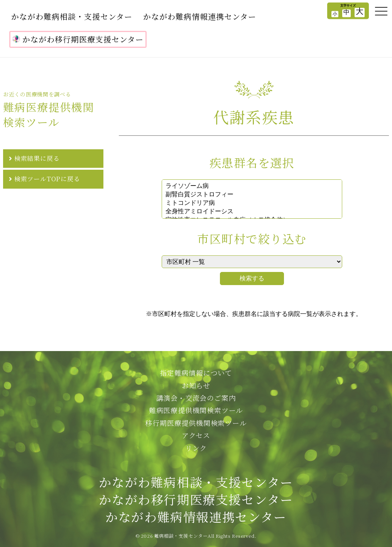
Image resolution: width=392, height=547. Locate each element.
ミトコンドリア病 (252, 203)
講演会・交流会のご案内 (196, 398)
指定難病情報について (196, 373)
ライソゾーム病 (252, 186)
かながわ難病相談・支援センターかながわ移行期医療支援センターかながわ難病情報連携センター (196, 499)
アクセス (196, 435)
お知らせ (196, 385)
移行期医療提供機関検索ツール (196, 423)
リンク (196, 448)
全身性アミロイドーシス (252, 212)
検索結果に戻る (37, 158)
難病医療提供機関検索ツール (196, 410)
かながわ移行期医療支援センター (78, 39)
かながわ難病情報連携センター (200, 16)
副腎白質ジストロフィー (252, 195)
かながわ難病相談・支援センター (72, 16)
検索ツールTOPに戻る (47, 179)
